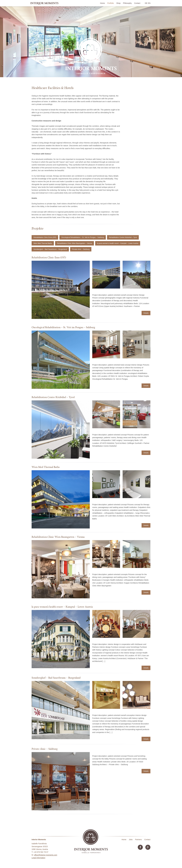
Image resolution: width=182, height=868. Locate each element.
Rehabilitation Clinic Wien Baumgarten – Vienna (75, 243)
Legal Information (38, 858)
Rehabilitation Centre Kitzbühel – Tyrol (123, 237)
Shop (118, 3)
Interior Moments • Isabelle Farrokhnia (44, 3)
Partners (138, 840)
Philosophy (127, 3)
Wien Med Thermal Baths (43, 243)
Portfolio (111, 3)
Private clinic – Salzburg (81, 249)
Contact (137, 3)
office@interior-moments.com (46, 855)
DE (146, 3)
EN (149, 3)
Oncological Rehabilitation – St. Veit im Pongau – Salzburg (83, 237)
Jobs (131, 840)
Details (146, 313)
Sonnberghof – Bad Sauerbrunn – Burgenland (50, 249)
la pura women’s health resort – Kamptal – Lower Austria (118, 243)
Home (102, 3)
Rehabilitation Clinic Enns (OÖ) (45, 237)
